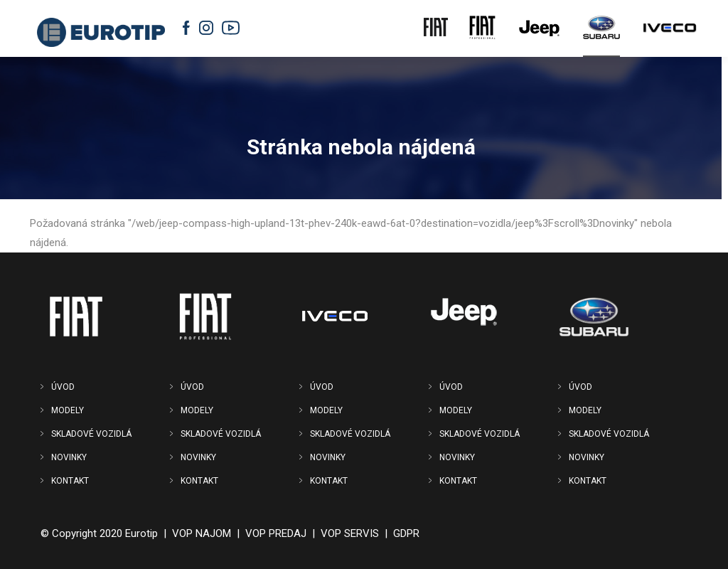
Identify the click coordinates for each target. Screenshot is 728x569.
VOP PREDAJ (276, 533)
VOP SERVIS (350, 533)
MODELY (68, 410)
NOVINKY (69, 457)
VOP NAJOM (202, 533)
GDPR (406, 533)
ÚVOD (63, 387)
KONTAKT (70, 481)
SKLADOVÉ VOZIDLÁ (91, 434)
